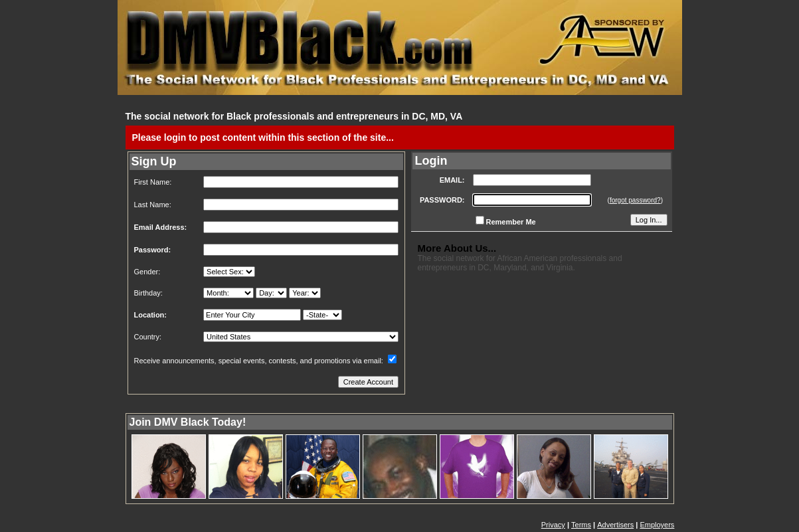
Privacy (553, 525)
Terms (581, 525)
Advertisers (615, 525)
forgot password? (635, 200)
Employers (657, 525)
